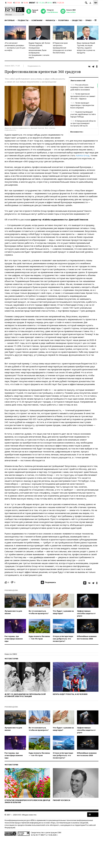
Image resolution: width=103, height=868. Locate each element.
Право (89, 20)
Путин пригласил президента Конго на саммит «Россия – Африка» (83, 96)
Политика (63, 20)
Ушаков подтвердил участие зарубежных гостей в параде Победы (83, 114)
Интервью (10, 20)
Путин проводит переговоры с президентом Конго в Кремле (82, 105)
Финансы (50, 20)
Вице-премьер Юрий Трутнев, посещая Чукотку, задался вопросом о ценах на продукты (86, 48)
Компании (37, 20)
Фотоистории (11, 659)
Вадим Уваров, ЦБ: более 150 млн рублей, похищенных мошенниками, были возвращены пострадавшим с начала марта (39, 50)
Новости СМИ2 (11, 654)
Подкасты (23, 20)
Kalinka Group (83, 155)
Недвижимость (34, 66)
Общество (77, 20)
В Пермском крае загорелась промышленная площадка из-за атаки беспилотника (62, 48)
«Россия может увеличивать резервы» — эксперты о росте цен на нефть (15, 47)
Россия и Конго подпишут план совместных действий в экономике (82, 87)
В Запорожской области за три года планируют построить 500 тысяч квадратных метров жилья (83, 124)
